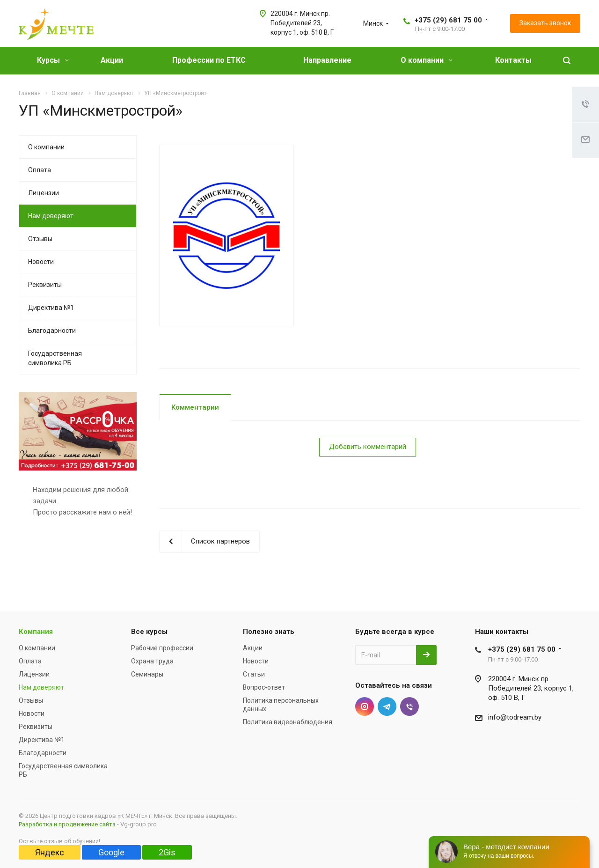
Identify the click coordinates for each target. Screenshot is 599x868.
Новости (41, 262)
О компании (427, 60)
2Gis (167, 852)
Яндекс (50, 852)
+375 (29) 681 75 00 (448, 20)
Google (111, 852)
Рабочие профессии (162, 648)
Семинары (147, 674)
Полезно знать (269, 632)
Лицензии (44, 193)
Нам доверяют (51, 216)
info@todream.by (515, 717)
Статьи (254, 674)
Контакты (513, 60)
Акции (112, 60)
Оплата (40, 170)
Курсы (53, 60)
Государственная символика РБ (55, 358)
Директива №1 (51, 308)
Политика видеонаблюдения (288, 722)
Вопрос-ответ (264, 687)
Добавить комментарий (368, 447)
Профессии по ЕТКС (209, 60)
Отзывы (40, 239)
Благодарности (52, 331)
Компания (36, 632)
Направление (327, 60)
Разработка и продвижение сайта (67, 824)
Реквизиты (45, 285)
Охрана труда (152, 661)
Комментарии (195, 407)
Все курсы (149, 632)
